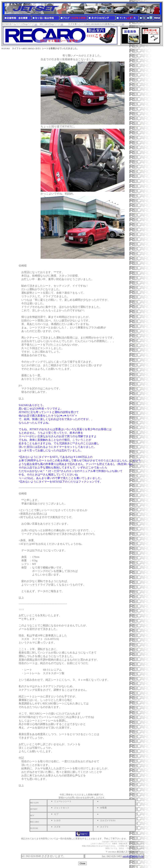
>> (36, 24)
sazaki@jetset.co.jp (133, 856)
